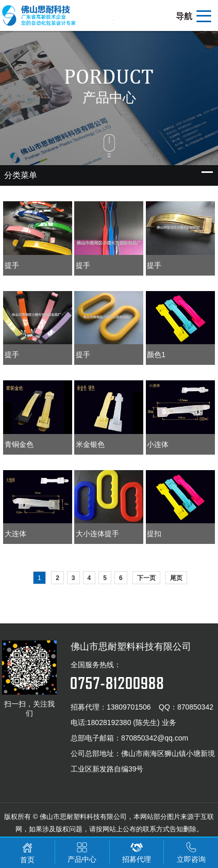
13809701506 (129, 707)
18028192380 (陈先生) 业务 (132, 722)
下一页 (146, 578)
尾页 (176, 578)
